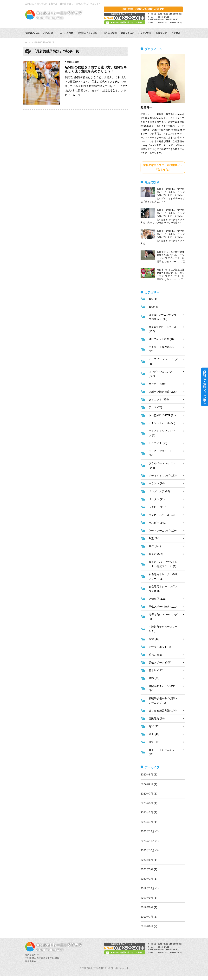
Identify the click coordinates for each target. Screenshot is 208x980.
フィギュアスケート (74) (160, 453)
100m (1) (154, 307)
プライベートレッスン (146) (162, 466)
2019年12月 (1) (150, 888)
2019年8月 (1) (149, 907)
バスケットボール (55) (162, 423)
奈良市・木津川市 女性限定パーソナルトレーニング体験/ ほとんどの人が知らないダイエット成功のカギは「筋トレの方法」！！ (162, 195)
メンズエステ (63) (159, 491)
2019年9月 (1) (149, 898)
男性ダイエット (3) (160, 647)
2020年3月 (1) (149, 869)
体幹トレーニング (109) (163, 531)
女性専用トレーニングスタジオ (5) (163, 589)
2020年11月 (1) (150, 841)
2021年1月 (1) (149, 822)
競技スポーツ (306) (160, 663)
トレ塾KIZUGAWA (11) (162, 415)
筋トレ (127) (156, 670)
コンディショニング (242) (160, 374)
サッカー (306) (157, 384)
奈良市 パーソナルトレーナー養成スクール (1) (163, 564)
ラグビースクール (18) (162, 515)
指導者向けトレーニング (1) (163, 617)
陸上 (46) (154, 734)
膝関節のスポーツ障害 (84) (162, 688)
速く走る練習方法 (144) (163, 711)
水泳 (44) (154, 639)
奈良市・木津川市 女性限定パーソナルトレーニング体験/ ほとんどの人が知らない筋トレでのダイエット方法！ (162, 237)
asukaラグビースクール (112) (163, 329)
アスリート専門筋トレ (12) (162, 349)
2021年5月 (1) (149, 803)
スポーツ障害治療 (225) (163, 392)
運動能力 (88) (157, 719)
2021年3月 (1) (149, 813)
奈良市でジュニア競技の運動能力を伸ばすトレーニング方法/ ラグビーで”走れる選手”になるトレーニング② (163, 257)
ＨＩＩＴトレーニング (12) (162, 752)
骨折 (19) (154, 742)
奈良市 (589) (156, 554)
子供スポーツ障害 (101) (163, 607)
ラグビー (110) (157, 507)
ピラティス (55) (158, 443)
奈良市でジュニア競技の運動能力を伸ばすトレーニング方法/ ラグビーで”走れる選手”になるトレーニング (162, 274)
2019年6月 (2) (149, 926)
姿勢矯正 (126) (157, 599)
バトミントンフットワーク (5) (163, 433)
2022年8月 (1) (149, 775)
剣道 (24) (154, 538)
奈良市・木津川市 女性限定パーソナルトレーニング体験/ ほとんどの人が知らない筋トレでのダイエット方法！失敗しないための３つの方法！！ (162, 216)
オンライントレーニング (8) (163, 362)
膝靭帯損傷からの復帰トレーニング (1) (163, 701)
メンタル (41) (157, 499)
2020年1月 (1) (149, 879)
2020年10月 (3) (150, 850)
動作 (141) (155, 546)
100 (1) (153, 299)
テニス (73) (155, 407)
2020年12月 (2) (150, 831)
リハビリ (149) (157, 523)
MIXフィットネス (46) (162, 339)
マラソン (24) (157, 483)
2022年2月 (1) (149, 784)
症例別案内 (31, 961)
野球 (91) (154, 726)
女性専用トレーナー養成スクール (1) (163, 576)
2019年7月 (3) (149, 917)
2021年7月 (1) (149, 794)
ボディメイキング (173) (163, 476)
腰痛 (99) (154, 678)
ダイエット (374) (159, 400)
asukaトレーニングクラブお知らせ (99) (163, 317)
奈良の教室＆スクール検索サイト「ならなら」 (163, 167)
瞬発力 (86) (155, 655)
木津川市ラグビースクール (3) (163, 629)
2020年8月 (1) (149, 860)
